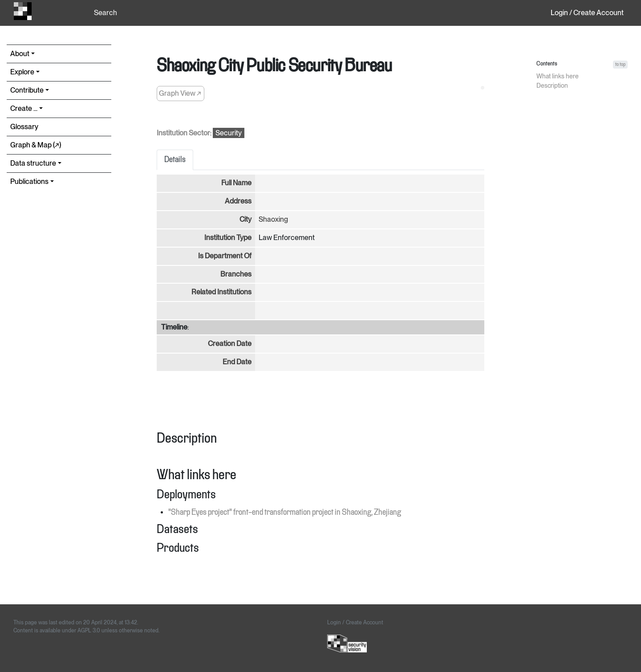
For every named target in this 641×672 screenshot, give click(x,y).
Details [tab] (175, 160)
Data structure (33, 163)
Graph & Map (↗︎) (36, 145)
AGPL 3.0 (89, 631)
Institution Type (228, 238)
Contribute (27, 90)
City (245, 219)
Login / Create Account (587, 13)
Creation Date (230, 344)
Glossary (24, 127)
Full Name (236, 183)
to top (620, 64)
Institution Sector (183, 133)
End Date (237, 362)
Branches (236, 274)
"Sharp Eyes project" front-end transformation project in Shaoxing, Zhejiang (285, 513)
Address (238, 201)
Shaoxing (273, 219)
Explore (22, 72)
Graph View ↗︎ (180, 93)
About (20, 54)
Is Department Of (225, 256)
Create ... (24, 108)
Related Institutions (221, 292)
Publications (29, 181)
